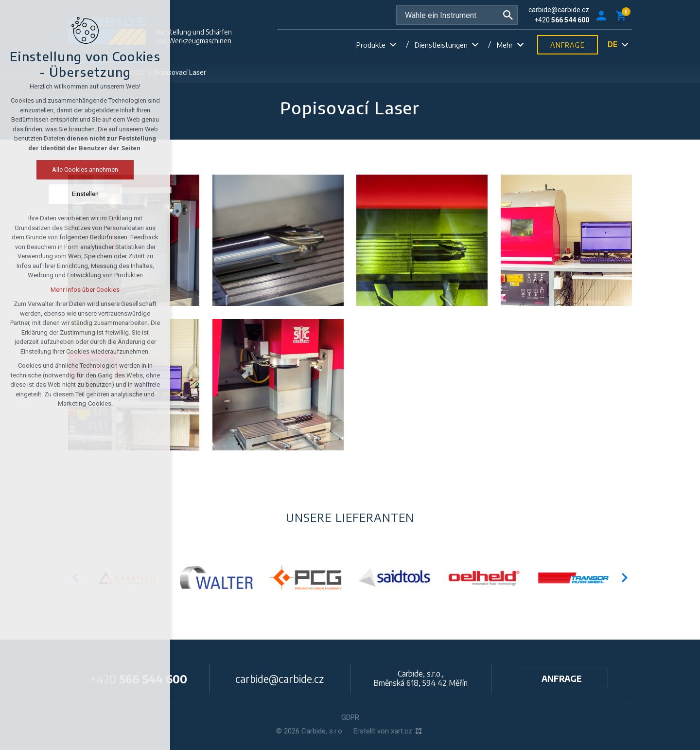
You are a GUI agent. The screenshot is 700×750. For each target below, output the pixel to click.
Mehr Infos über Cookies (57, 290)
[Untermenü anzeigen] (393, 45)
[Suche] (508, 15)
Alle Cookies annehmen (57, 170)
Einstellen (57, 194)
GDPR (350, 717)
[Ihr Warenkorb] (623, 15)
